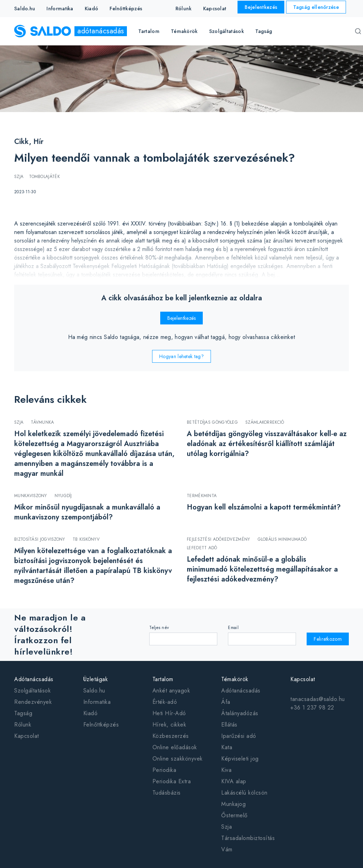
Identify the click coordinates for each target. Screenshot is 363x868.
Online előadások (175, 747)
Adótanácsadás (34, 679)
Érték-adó (165, 702)
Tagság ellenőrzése (316, 7)
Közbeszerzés (171, 736)
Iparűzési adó (239, 736)
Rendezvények (33, 702)
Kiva (226, 770)
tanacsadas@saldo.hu (318, 699)
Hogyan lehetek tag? (181, 356)
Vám (227, 849)
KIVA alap (234, 781)
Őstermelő (234, 815)
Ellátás (229, 725)
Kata (227, 747)
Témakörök (235, 679)
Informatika (60, 9)
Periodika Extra (172, 781)
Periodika (164, 770)
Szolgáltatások (32, 691)
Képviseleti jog (240, 759)
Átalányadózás (240, 713)
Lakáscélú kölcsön (244, 793)
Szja (227, 827)
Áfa (226, 702)
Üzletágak (96, 679)
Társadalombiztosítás (248, 838)
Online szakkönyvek (178, 759)
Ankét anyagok (171, 691)
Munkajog (233, 804)
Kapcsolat (215, 9)
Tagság (264, 31)
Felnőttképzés (126, 9)
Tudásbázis (167, 793)
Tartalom (163, 679)
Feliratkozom (328, 639)
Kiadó (92, 9)
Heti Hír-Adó (169, 713)
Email (233, 628)
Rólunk (184, 9)
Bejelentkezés (261, 7)
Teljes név (159, 628)
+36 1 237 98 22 (312, 708)
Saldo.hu (25, 9)
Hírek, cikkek (169, 725)
